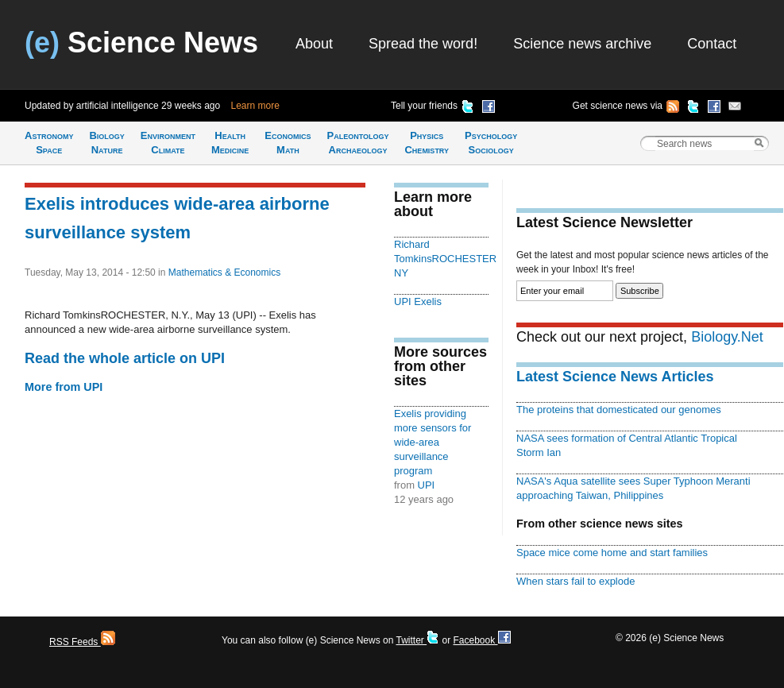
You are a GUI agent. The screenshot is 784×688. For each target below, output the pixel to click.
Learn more (255, 106)
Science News (141, 43)
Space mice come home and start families (612, 553)
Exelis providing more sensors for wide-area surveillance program (433, 442)
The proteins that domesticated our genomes (619, 410)
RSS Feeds (82, 642)
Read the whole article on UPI (125, 358)
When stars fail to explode (575, 581)
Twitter (417, 640)
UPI (427, 485)
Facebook (481, 640)
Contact (712, 44)
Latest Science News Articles (615, 377)
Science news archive (582, 44)
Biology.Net (727, 337)
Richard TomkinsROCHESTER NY (445, 259)
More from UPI (64, 387)
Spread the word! (423, 44)
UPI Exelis (418, 301)
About (314, 44)
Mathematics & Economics (224, 272)
